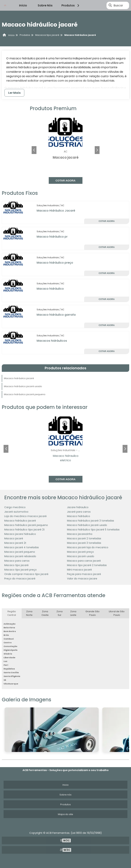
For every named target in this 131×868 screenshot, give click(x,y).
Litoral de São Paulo (117, 613)
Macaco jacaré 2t (15, 543)
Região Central (12, 613)
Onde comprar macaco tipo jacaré (26, 574)
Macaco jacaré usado (81, 556)
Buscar (118, 5)
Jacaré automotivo (16, 512)
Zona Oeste (45, 613)
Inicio (66, 785)
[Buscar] (110, 5)
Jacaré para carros (79, 512)
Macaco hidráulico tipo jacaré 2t (24, 530)
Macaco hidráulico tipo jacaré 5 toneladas (93, 530)
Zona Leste (73, 613)
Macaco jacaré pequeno (20, 552)
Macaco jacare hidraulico (20, 534)
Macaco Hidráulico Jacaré (56, 211)
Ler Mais (14, 93)
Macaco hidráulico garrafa (56, 315)
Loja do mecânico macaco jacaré (25, 516)
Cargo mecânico (15, 507)
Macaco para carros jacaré (84, 561)
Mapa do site (65, 814)
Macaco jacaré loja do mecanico (88, 547)
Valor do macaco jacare (82, 579)
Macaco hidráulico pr (52, 237)
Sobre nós (65, 795)
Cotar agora (66, 180)
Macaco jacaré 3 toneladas (84, 543)
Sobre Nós (45, 5)
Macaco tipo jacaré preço (20, 570)
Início (23, 5)
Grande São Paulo (92, 613)
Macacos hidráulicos (52, 341)
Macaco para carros (17, 561)
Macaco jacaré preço (80, 552)
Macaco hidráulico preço (55, 263)
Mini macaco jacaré (79, 570)
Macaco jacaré (14, 538)
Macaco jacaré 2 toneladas (84, 538)
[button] (97, 150)
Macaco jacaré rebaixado (20, 556)
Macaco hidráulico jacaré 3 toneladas (91, 521)
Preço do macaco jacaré (20, 579)
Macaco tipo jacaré (16, 565)
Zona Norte (29, 613)
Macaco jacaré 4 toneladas (22, 547)
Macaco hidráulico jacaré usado (23, 386)
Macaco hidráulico (50, 289)
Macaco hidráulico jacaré (19, 378)
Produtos (71, 5)
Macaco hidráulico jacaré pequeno (25, 394)
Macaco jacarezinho (80, 534)
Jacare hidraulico (78, 507)
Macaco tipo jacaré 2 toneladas (87, 565)
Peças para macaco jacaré (84, 574)
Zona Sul (60, 613)
